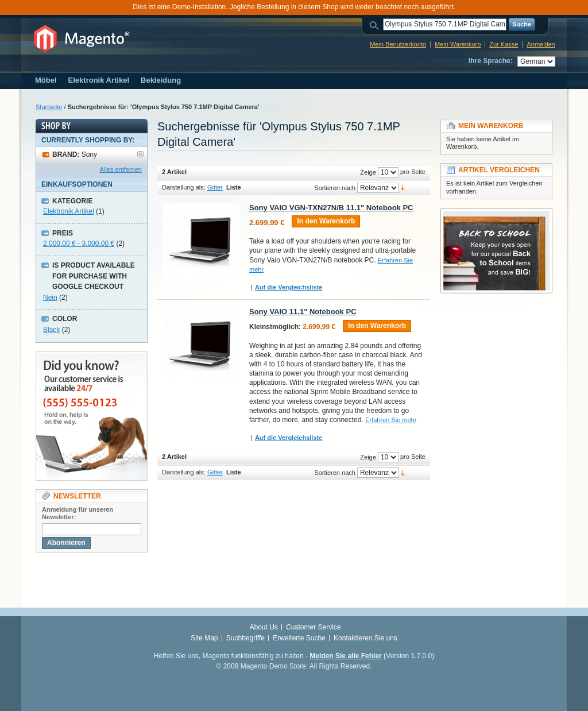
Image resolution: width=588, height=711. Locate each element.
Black (51, 330)
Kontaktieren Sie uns (365, 638)
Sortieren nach (335, 188)
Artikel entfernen (140, 154)
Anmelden (541, 44)
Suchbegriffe (245, 638)
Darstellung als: (184, 187)
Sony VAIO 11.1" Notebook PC (303, 312)
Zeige (368, 172)
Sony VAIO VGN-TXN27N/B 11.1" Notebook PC (331, 208)
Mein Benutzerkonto (398, 44)
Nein (50, 297)
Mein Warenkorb (458, 44)
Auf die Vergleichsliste (289, 287)
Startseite (49, 107)
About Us (263, 627)
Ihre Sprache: (491, 61)
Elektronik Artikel (69, 211)
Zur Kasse (504, 44)
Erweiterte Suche (299, 638)
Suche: (376, 24)
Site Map (204, 638)
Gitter (215, 187)
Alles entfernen (121, 169)
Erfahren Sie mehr (391, 420)
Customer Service (313, 627)
